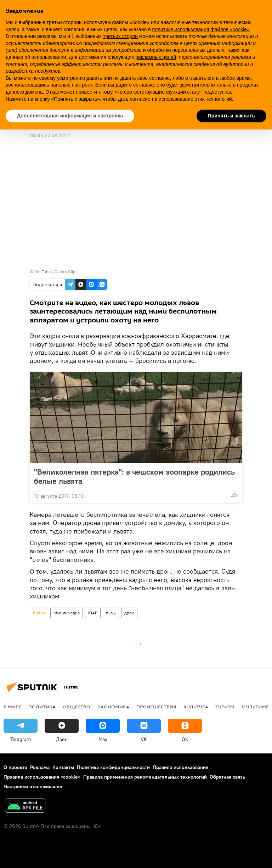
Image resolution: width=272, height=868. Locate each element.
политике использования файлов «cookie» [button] (201, 29)
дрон (129, 613)
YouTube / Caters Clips (56, 272)
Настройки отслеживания (33, 786)
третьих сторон (120, 36)
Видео (39, 613)
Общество (76, 707)
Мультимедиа (67, 613)
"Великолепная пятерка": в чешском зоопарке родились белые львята (134, 476)
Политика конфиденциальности (113, 767)
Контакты (63, 767)
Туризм (225, 707)
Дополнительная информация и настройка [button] (70, 116)
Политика (42, 707)
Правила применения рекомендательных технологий (145, 777)
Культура (196, 707)
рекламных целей (156, 57)
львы (111, 613)
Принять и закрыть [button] (231, 116)
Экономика (113, 707)
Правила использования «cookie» (42, 777)
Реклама (40, 767)
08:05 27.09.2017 (49, 136)
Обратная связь (227, 777)
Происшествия (156, 707)
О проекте (15, 767)
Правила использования (180, 767)
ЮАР (93, 613)
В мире (12, 707)
